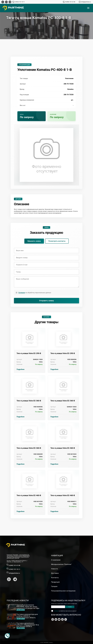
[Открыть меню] (88, 8)
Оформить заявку (34, 241)
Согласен (22, 293)
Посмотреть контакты (57, 241)
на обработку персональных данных (35, 293)
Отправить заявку (47, 301)
